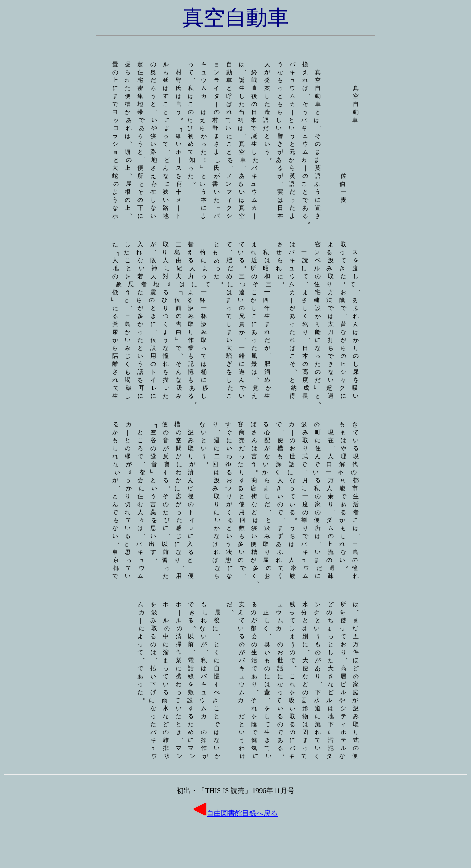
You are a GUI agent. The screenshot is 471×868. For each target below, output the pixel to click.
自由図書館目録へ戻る (235, 856)
